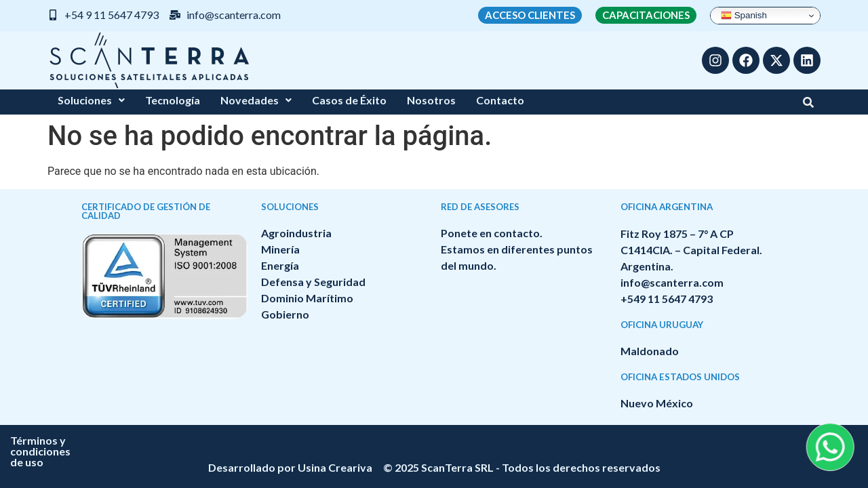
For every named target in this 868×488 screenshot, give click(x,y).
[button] (91, 100)
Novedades (256, 100)
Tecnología (173, 100)
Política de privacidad (521, 440)
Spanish (744, 16)
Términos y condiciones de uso (370, 440)
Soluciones (91, 100)
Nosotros (431, 100)
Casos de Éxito (349, 100)
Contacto (500, 100)
